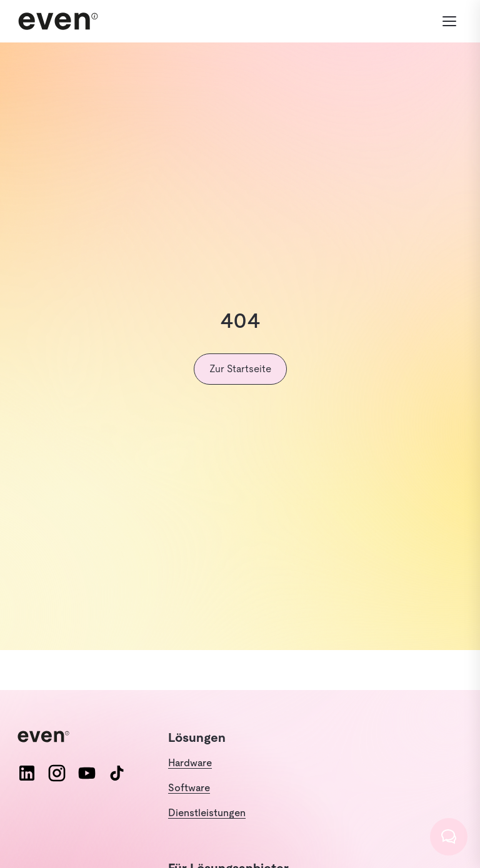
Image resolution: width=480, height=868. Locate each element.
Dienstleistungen (207, 813)
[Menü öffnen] (449, 21)
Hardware (190, 763)
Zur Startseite (240, 369)
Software (189, 788)
